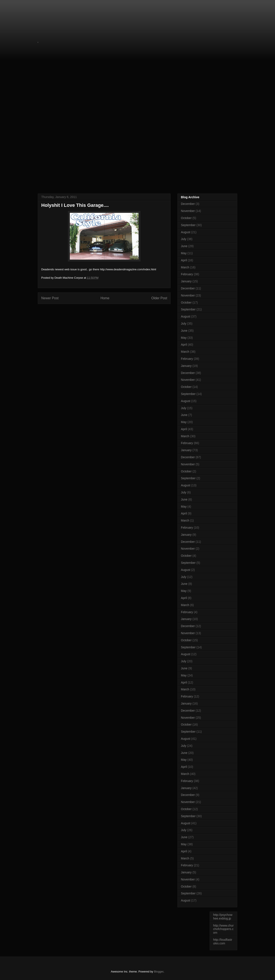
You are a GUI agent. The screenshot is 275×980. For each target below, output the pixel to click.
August (186, 232)
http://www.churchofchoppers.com (223, 929)
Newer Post (50, 298)
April (184, 260)
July (184, 239)
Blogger (159, 972)
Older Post (159, 298)
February (187, 274)
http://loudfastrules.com (223, 941)
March (185, 267)
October (186, 218)
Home (105, 298)
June (184, 246)
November (188, 211)
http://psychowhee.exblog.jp (223, 917)
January (186, 281)
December (188, 204)
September (188, 225)
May (184, 253)
